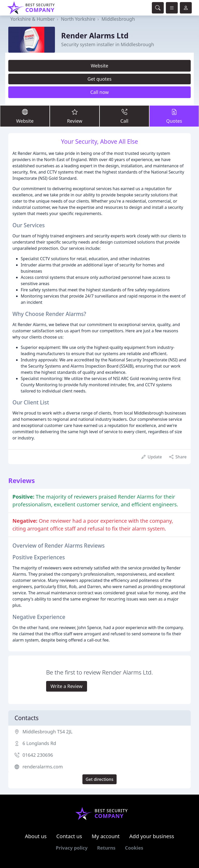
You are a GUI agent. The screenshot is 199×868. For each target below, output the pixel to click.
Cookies (134, 848)
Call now (99, 92)
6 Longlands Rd (39, 743)
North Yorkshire (78, 19)
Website (99, 66)
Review (75, 116)
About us (36, 836)
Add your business (152, 836)
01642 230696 (38, 755)
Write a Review (66, 686)
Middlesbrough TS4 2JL (48, 732)
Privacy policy (72, 848)
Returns (106, 848)
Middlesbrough (118, 19)
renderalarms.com (43, 767)
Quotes (174, 116)
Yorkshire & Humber (33, 19)
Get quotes (100, 79)
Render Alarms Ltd (95, 36)
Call (124, 116)
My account (106, 836)
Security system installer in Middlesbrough (108, 44)
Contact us (69, 836)
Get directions (100, 779)
